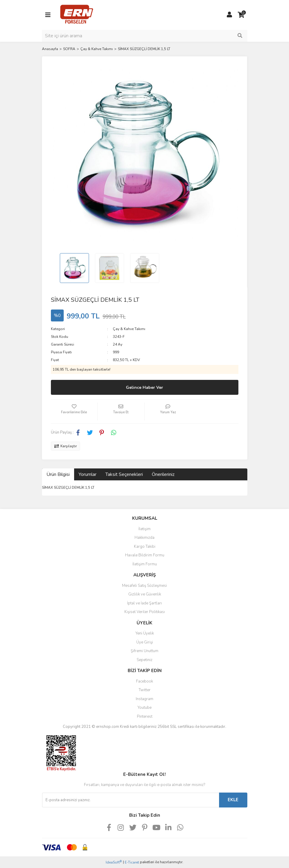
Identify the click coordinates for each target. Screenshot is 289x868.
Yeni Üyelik (145, 633)
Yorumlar (88, 474)
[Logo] (77, 15)
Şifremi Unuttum (144, 651)
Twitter (145, 690)
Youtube (144, 708)
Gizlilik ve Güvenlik (145, 594)
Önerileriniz (163, 474)
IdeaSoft (114, 862)
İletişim (144, 529)
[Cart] (241, 15)
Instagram (144, 699)
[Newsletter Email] (131, 800)
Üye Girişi (145, 642)
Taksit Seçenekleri (124, 474)
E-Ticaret (132, 862)
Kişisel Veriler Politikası (145, 612)
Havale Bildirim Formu (145, 555)
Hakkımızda (144, 538)
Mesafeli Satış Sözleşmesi (144, 586)
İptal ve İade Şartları (144, 603)
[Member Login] (229, 15)
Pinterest (145, 717)
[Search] (145, 36)
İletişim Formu (145, 564)
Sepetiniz (144, 660)
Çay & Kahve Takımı (129, 329)
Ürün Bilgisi (58, 474)
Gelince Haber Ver (144, 387)
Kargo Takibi (145, 547)
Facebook (144, 681)
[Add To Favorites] (74, 411)
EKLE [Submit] (233, 800)
